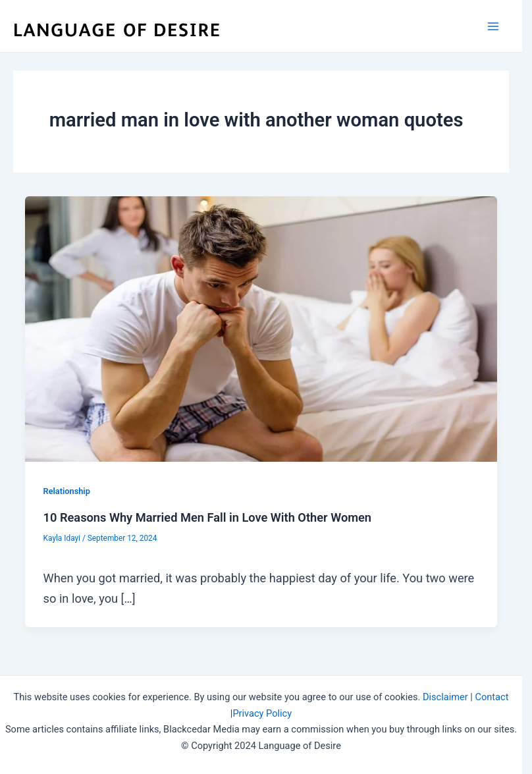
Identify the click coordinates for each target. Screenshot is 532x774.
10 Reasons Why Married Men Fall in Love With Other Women (207, 517)
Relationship (67, 491)
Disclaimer (445, 697)
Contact (492, 697)
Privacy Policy (262, 713)
